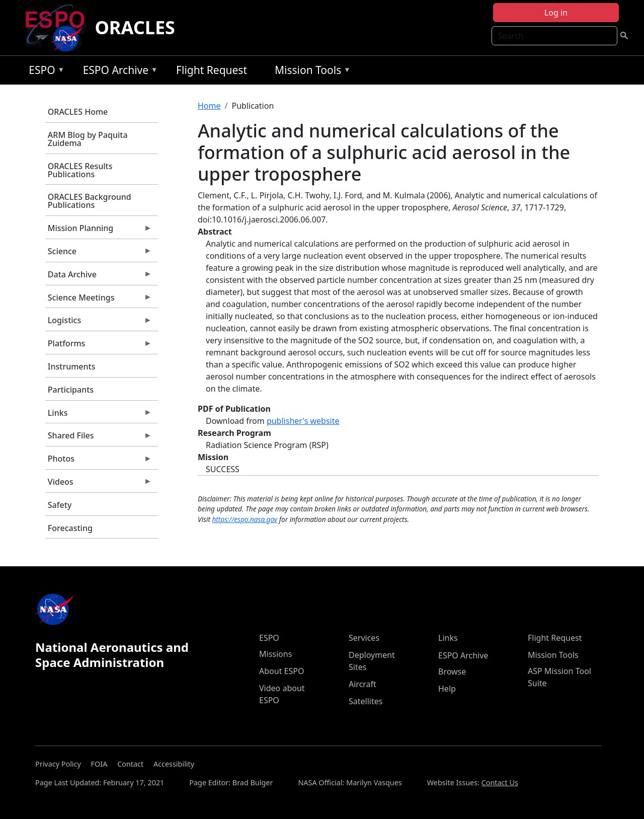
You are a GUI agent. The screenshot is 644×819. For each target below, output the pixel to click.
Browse (452, 672)
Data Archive (99, 277)
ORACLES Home (78, 112)
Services (364, 638)
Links (99, 415)
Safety (60, 505)
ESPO (44, 72)
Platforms (99, 346)
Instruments (72, 366)
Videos (99, 484)
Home (209, 106)
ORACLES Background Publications (90, 201)
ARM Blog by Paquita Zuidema (88, 139)
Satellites (366, 701)
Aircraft (363, 684)
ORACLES (135, 27)
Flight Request (212, 70)
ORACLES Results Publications (80, 170)
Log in (556, 13)
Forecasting (70, 528)
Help (447, 689)
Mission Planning (99, 231)
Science (99, 254)
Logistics (99, 323)
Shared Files (99, 438)
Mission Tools (310, 72)
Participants (71, 390)
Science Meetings (99, 300)
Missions (275, 654)
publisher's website (303, 421)
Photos (99, 461)
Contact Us (500, 783)
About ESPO (281, 671)
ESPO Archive (118, 72)
